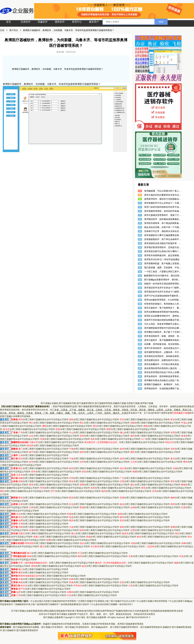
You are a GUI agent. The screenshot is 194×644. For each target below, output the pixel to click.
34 (140, 324)
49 (140, 384)
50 (140, 388)
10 (140, 227)
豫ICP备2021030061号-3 (138, 617)
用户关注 (14, 30)
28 (140, 300)
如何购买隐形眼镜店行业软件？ (76, 604)
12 (140, 235)
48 (140, 380)
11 (140, 231)
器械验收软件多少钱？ (26, 604)
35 (140, 328)
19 (140, 263)
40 (140, 348)
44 (140, 364)
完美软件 (26, 22)
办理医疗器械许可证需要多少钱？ (95, 601)
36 (140, 332)
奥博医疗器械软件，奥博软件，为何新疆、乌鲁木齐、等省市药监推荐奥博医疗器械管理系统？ (69, 30)
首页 (9, 22)
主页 (2, 30)
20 (140, 267)
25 (140, 288)
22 (140, 276)
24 (140, 284)
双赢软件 (43, 22)
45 (140, 368)
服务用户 (94, 22)
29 (140, 304)
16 (140, 251)
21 (140, 272)
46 (140, 372)
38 (140, 340)
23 (140, 280)
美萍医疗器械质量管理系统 (130, 624)
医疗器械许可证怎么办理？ (124, 601)
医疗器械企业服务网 (67, 614)
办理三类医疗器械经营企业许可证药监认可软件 (43, 419)
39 (140, 344)
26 (140, 292)
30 (140, 308)
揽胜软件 (60, 22)
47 (140, 376)
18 (140, 259)
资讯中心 (77, 22)
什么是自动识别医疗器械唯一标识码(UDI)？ (112, 604)
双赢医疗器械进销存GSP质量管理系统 (62, 624)
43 (140, 360)
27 (140, 296)
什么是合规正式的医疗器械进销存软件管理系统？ (54, 601)
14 (140, 243)
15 (140, 247)
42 (140, 356)
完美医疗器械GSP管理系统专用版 (99, 624)
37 (140, 336)
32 (140, 316)
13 (140, 239)
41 (140, 352)
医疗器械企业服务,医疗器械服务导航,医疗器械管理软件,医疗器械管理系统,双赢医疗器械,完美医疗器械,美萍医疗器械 (97, 403)
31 (140, 312)
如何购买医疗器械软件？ (49, 604)
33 (140, 320)
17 (140, 255)
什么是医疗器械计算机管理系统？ (153, 601)
